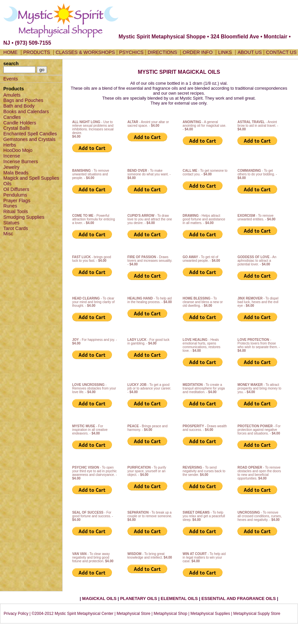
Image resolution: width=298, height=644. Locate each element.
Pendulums (15, 195)
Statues (11, 223)
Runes (10, 206)
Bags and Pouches (23, 100)
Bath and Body (19, 106)
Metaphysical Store (133, 614)
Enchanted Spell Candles (30, 134)
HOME (10, 52)
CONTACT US (281, 52)
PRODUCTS (37, 52)
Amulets (12, 95)
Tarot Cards (16, 228)
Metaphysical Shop (170, 614)
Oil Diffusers (16, 189)
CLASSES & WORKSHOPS (85, 52)
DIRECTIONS (162, 52)
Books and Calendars (26, 112)
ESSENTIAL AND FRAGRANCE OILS (239, 598)
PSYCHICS (131, 52)
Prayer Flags (17, 201)
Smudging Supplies (24, 217)
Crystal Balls (17, 128)
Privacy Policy (16, 614)
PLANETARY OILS (139, 598)
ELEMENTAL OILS (180, 598)
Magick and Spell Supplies (31, 178)
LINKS (225, 52)
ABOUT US (249, 52)
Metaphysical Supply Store (257, 614)
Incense (12, 156)
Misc (8, 234)
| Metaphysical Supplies (209, 614)
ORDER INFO (198, 52)
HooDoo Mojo (18, 150)
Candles (12, 117)
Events (11, 79)
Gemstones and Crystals (29, 139)
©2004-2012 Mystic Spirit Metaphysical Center (72, 614)
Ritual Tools (16, 211)
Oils (7, 184)
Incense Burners (21, 161)
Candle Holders (20, 123)
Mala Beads (16, 173)
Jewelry (11, 167)
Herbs (10, 145)
